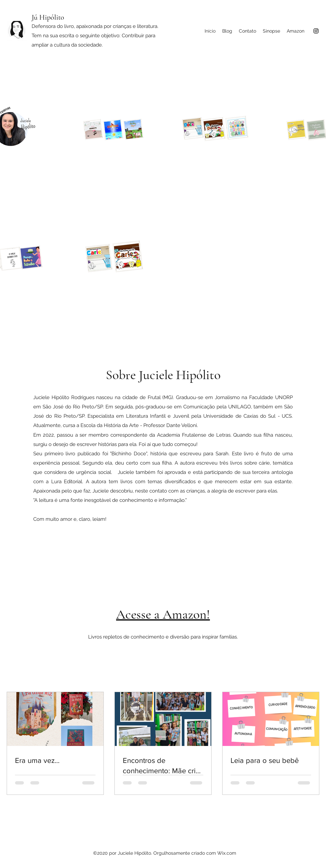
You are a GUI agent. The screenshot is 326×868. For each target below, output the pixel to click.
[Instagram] (316, 31)
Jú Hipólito (48, 17)
